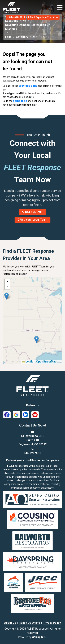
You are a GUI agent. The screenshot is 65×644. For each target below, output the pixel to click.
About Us (10, 623)
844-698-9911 (16, 17)
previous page (28, 86)
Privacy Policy (52, 623)
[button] (6, 296)
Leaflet (28, 362)
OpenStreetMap (46, 362)
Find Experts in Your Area (43, 17)
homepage (20, 101)
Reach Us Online (29, 623)
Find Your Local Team (33, 220)
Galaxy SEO (39, 637)
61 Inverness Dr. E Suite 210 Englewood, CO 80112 (33, 440)
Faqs (8, 37)
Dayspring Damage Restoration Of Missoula (27, 27)
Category (22, 37)
